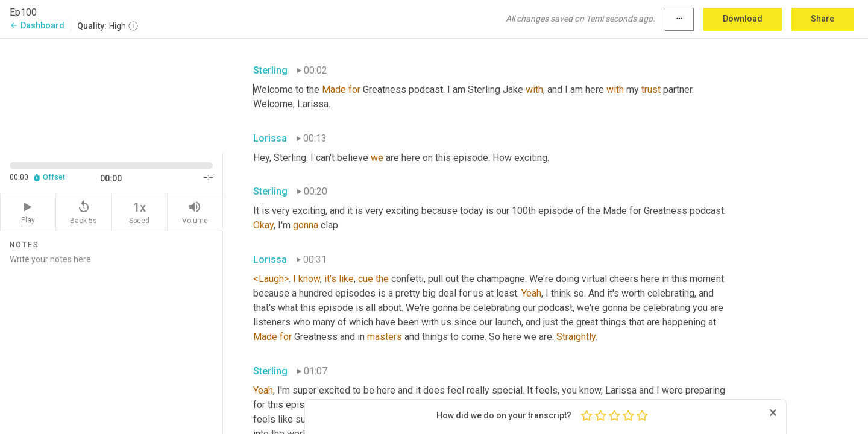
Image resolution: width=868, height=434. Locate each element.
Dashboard (37, 25)
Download (743, 19)
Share (822, 19)
